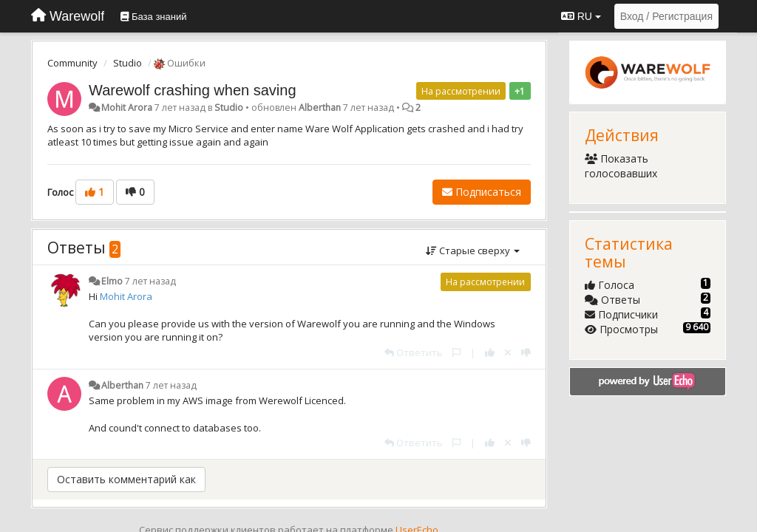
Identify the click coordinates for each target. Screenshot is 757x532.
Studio (128, 63)
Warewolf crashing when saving (193, 90)
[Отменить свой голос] (508, 352)
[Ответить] (414, 352)
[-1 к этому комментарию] (526, 352)
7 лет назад (150, 281)
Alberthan (320, 108)
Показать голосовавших (621, 166)
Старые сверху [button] (473, 250)
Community (72, 63)
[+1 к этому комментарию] (490, 352)
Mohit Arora (127, 108)
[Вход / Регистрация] (666, 16)
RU (581, 16)
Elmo (112, 281)
